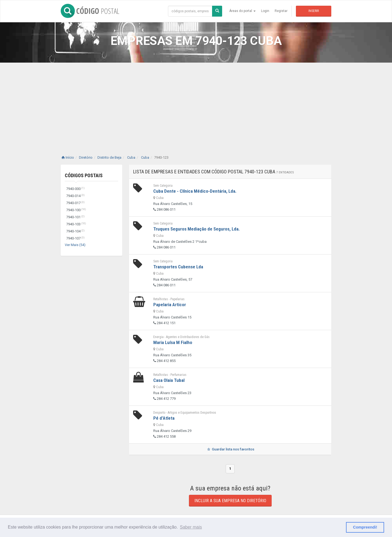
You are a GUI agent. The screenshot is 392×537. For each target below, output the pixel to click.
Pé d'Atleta (164, 418)
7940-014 (75, 196)
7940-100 (76, 210)
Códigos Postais (84, 175)
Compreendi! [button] (365, 527)
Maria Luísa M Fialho (173, 342)
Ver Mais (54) (75, 245)
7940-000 (75, 189)
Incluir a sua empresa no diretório (230, 501)
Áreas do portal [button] (242, 11)
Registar (281, 11)
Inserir (314, 11)
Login (265, 11)
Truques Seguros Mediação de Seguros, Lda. (197, 229)
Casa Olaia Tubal (169, 380)
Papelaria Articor (170, 305)
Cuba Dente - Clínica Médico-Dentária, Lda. (195, 191)
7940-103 (76, 224)
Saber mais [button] (191, 527)
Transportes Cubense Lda (178, 267)
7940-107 (75, 238)
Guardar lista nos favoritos (230, 449)
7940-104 (75, 231)
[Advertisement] (196, 103)
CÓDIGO (90, 11)
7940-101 (75, 217)
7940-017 (75, 203)
